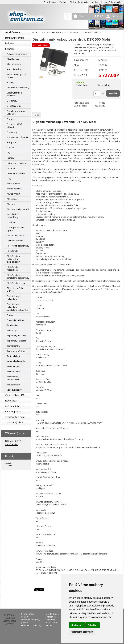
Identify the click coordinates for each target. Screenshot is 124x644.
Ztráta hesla (51, 623)
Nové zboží (11, 401)
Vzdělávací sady (14, 390)
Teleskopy (12, 331)
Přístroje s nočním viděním (15, 290)
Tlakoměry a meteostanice (13, 378)
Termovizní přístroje (16, 351)
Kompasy (11, 168)
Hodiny (10, 148)
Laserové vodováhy (16, 173)
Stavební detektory (16, 320)
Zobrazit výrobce (14, 422)
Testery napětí (14, 366)
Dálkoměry (12, 101)
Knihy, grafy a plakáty (17, 163)
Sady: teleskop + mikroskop (14, 298)
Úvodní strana (12, 32)
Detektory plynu (14, 106)
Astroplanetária (14, 69)
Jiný (9, 153)
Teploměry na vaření (16, 341)
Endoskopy (12, 132)
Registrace (51, 620)
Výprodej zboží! (13, 412)
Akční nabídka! (13, 406)
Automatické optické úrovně (16, 76)
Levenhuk (10, 49)
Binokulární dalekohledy (18, 88)
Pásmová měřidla (15, 241)
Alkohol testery (14, 64)
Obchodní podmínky (79, 2)
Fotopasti (11, 143)
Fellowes (10, 43)
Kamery (10, 158)
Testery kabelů (14, 356)
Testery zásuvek (14, 372)
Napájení (11, 222)
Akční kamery (13, 59)
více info (9, 465)
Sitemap (50, 625)
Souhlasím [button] (77, 625)
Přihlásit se (51, 617)
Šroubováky (12, 325)
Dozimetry (12, 119)
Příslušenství (13, 251)
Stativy (10, 315)
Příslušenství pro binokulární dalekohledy (18, 276)
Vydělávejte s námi (15, 417)
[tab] (37, 115)
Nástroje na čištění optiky (15, 229)
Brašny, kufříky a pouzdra (14, 94)
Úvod (35, 32)
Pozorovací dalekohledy (18, 246)
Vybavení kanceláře (15, 395)
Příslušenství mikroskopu (13, 268)
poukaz (95, 2)
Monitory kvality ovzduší (18, 209)
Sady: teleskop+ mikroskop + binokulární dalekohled (18, 307)
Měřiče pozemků (15, 189)
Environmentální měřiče (18, 137)
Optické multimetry (16, 236)
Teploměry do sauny (16, 336)
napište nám (12, 444)
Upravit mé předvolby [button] (82, 632)
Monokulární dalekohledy (13, 216)
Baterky (10, 83)
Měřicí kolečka (13, 184)
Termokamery (13, 346)
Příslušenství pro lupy (17, 283)
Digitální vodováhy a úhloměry (16, 113)
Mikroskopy (12, 199)
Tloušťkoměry (13, 385)
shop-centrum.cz (10, 616)
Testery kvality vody (16, 361)
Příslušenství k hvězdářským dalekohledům (14, 259)
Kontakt (63, 2)
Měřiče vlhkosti (14, 194)
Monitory (11, 204)
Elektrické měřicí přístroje (14, 126)
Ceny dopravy (50, 2)
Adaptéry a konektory (17, 54)
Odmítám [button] (93, 625)
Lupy (9, 178)
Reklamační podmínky (111, 2)
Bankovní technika (15, 38)
